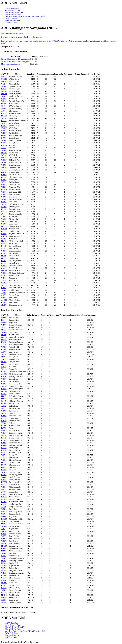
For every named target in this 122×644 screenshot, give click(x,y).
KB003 (4, 302)
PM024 (4, 551)
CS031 (4, 367)
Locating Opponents (13, 20)
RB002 (4, 438)
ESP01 (4, 524)
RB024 (4, 320)
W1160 (4, 485)
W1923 (4, 239)
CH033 (4, 494)
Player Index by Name (13, 14)
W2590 (4, 487)
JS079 (3, 352)
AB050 (4, 111)
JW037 (4, 327)
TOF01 (4, 106)
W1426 (4, 219)
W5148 (4, 77)
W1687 (4, 588)
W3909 (4, 553)
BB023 (4, 342)
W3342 (4, 384)
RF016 (4, 89)
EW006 (4, 145)
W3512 (4, 431)
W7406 (4, 470)
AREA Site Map (11, 22)
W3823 (4, 165)
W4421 (4, 298)
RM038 (4, 519)
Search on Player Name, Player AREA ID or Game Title (25, 16)
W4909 (4, 318)
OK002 (4, 207)
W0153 (4, 354)
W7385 (4, 266)
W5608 (4, 509)
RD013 (4, 288)
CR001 (4, 248)
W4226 (4, 443)
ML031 (4, 153)
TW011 (4, 280)
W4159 (4, 167)
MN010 (4, 391)
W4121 (4, 573)
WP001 (4, 543)
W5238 (4, 99)
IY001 (4, 428)
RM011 (4, 497)
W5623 (4, 131)
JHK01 (4, 359)
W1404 (4, 332)
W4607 (4, 516)
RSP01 (4, 261)
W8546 (4, 192)
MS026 (4, 362)
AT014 (4, 214)
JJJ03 (3, 529)
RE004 (4, 349)
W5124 (4, 448)
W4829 (4, 175)
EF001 (4, 172)
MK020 (4, 337)
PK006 (4, 256)
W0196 (4, 435)
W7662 (4, 347)
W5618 (4, 590)
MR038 (4, 546)
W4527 (4, 133)
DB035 (4, 126)
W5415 (4, 460)
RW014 (4, 116)
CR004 (4, 263)
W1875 (4, 453)
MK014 (4, 94)
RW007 (4, 113)
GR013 (4, 556)
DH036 (4, 445)
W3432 (4, 251)
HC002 (4, 585)
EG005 (4, 258)
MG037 (4, 226)
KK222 (4, 502)
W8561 (4, 273)
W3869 (4, 322)
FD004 (4, 561)
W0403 (4, 602)
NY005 (4, 138)
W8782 (4, 143)
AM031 (4, 374)
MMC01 (4, 241)
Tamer (4, 170)
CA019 (4, 268)
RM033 (4, 229)
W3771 (4, 536)
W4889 (4, 416)
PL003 (4, 399)
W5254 (4, 84)
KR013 (4, 253)
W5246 (4, 475)
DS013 (4, 231)
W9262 (4, 202)
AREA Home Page (12, 8)
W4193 (4, 421)
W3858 (4, 185)
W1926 (4, 521)
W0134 (4, 101)
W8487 (4, 160)
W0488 (4, 570)
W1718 (4, 514)
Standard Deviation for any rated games (15, 61)
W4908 (4, 325)
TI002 (3, 558)
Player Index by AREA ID (15, 12)
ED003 (4, 467)
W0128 (4, 593)
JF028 (3, 566)
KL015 (4, 450)
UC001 (4, 372)
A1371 (4, 295)
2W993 (4, 563)
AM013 (4, 300)
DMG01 (4, 376)
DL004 (4, 504)
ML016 (4, 595)
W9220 (4, 244)
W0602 (4, 140)
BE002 (4, 381)
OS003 (4, 275)
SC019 (4, 158)
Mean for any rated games (11, 64)
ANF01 (4, 580)
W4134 (4, 221)
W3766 (4, 480)
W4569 (4, 278)
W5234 (4, 118)
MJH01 (4, 583)
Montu (4, 330)
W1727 (4, 568)
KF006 (4, 575)
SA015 (4, 401)
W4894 (4, 187)
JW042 (4, 148)
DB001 (4, 548)
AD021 (4, 293)
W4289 (4, 598)
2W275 (4, 285)
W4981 (4, 539)
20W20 (4, 458)
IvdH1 (4, 135)
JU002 (4, 406)
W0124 (4, 408)
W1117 (4, 212)
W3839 (4, 150)
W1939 (4, 224)
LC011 (4, 462)
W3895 (4, 534)
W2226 (4, 180)
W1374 (4, 472)
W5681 (4, 108)
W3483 (4, 389)
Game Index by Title (13, 10)
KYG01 (4, 482)
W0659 (4, 290)
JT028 (3, 162)
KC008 (4, 440)
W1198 (4, 369)
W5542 (4, 121)
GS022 (4, 418)
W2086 (4, 411)
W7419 (4, 123)
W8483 (4, 199)
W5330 (4, 512)
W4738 (4, 531)
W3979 (4, 197)
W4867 (4, 477)
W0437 (4, 379)
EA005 (4, 177)
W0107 (4, 433)
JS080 (3, 423)
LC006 (4, 465)
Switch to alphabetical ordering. (12, 33)
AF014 (4, 345)
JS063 (3, 600)
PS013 (4, 104)
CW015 (4, 79)
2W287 (4, 413)
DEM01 (4, 189)
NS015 (4, 246)
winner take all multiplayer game (29, 37)
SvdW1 (4, 340)
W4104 (4, 81)
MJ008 (4, 335)
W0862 (4, 394)
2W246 (4, 91)
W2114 (4, 489)
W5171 (4, 578)
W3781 (4, 386)
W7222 (4, 182)
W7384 (4, 526)
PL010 (4, 396)
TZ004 (4, 217)
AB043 (4, 194)
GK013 (4, 283)
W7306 (4, 86)
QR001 (4, 499)
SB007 (4, 357)
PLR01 (4, 364)
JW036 (4, 155)
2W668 (4, 492)
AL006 (4, 507)
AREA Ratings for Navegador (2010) (29, 28)
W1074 (4, 96)
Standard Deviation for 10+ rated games (16, 59)
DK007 (4, 403)
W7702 (4, 204)
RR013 (4, 209)
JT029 (3, 305)
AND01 (4, 236)
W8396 (4, 234)
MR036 (4, 271)
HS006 (4, 426)
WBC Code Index (12, 18)
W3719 (4, 455)
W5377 (4, 541)
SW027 (4, 128)
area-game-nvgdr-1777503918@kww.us (53, 41)
